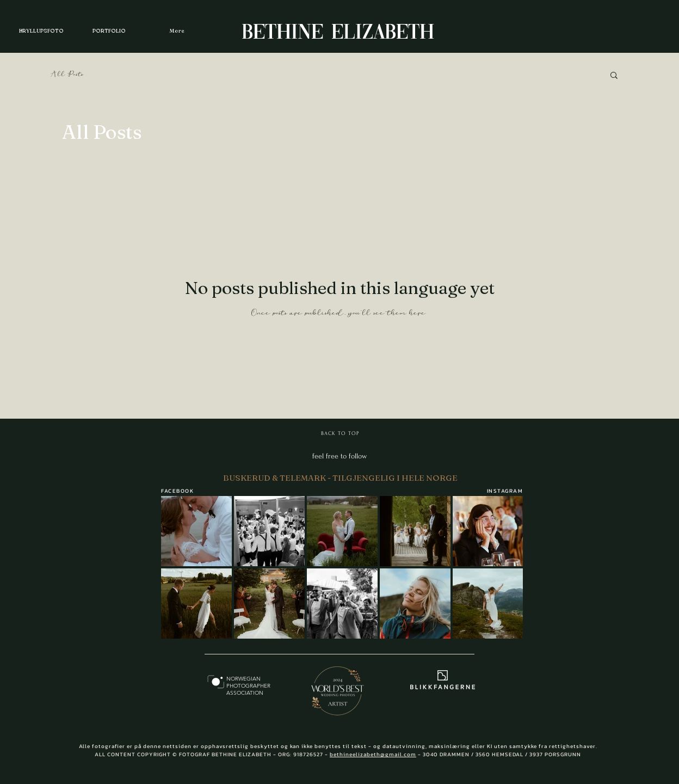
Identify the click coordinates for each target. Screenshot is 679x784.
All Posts (67, 74)
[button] (614, 76)
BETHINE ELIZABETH (338, 33)
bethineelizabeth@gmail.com (373, 754)
